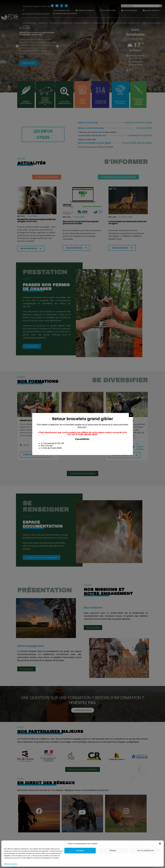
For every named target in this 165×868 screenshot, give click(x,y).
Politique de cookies (11, 864)
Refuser (113, 850)
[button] (160, 844)
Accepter (80, 850)
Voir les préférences (146, 850)
